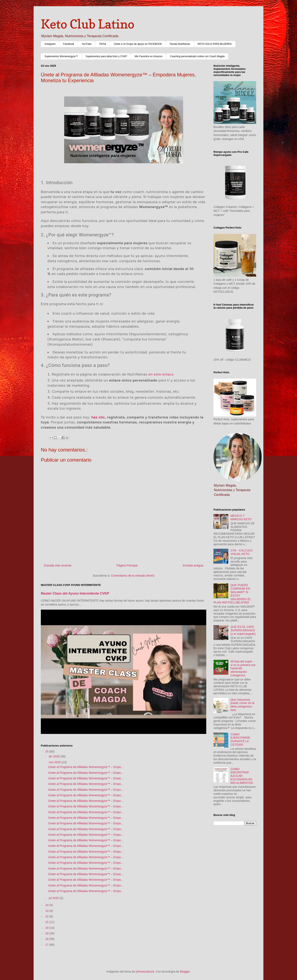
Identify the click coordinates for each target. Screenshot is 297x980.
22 (47, 916)
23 (47, 911)
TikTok (103, 44)
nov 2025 (55, 762)
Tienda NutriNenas (180, 44)
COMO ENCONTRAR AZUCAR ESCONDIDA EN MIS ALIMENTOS (242, 776)
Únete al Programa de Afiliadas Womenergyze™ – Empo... (86, 767)
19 (47, 933)
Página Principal (127, 565)
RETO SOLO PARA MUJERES (215, 44)
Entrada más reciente (58, 565)
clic (102, 417)
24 (47, 905)
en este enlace (161, 374)
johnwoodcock (145, 972)
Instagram (50, 44)
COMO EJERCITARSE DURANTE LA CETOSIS (240, 739)
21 (47, 922)
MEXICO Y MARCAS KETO (241, 517)
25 (47, 751)
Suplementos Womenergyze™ (61, 56)
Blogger (185, 972)
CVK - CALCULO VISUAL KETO (242, 552)
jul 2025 (54, 898)
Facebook (69, 44)
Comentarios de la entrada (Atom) (133, 576)
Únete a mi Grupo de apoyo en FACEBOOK (138, 44)
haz (94, 417)
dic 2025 (55, 756)
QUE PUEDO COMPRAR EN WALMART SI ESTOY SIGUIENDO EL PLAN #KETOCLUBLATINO (232, 594)
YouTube (87, 44)
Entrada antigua (193, 565)
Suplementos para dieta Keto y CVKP (106, 56)
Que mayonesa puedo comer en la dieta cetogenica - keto (243, 705)
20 (47, 928)
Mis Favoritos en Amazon (149, 56)
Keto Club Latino (88, 24)
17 (47, 945)
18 (47, 939)
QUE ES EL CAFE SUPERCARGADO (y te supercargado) (243, 630)
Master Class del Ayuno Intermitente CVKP (75, 593)
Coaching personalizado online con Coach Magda (197, 56)
